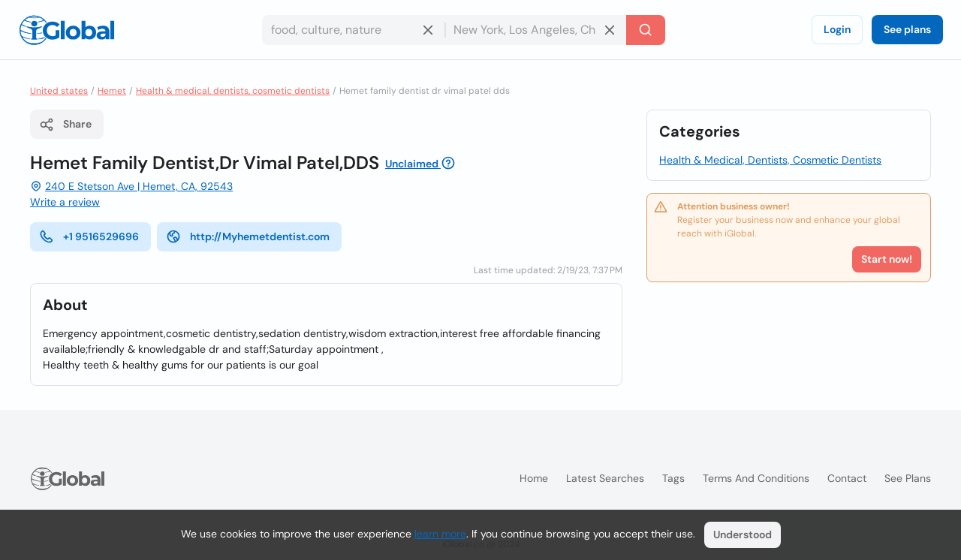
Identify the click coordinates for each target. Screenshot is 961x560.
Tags (673, 478)
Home (534, 478)
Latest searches (605, 478)
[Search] (646, 30)
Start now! (887, 259)
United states (59, 91)
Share (65, 125)
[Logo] (67, 30)
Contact (847, 478)
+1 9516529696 (89, 236)
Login (837, 29)
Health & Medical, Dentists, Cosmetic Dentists (770, 160)
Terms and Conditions (756, 478)
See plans (907, 29)
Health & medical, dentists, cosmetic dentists (233, 91)
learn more (440, 534)
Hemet (112, 91)
